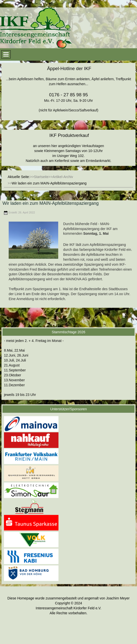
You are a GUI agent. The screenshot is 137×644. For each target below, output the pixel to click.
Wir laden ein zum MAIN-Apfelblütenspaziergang (51, 203)
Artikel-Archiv (63, 177)
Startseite (41, 177)
